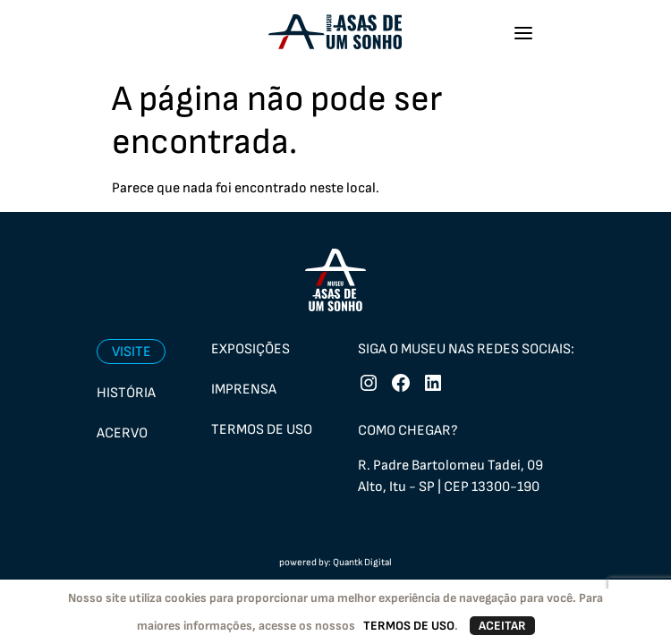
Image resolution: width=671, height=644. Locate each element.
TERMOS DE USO (409, 626)
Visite (132, 352)
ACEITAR (502, 626)
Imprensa (244, 390)
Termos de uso (262, 430)
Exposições (251, 349)
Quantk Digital (362, 562)
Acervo (122, 433)
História (126, 393)
